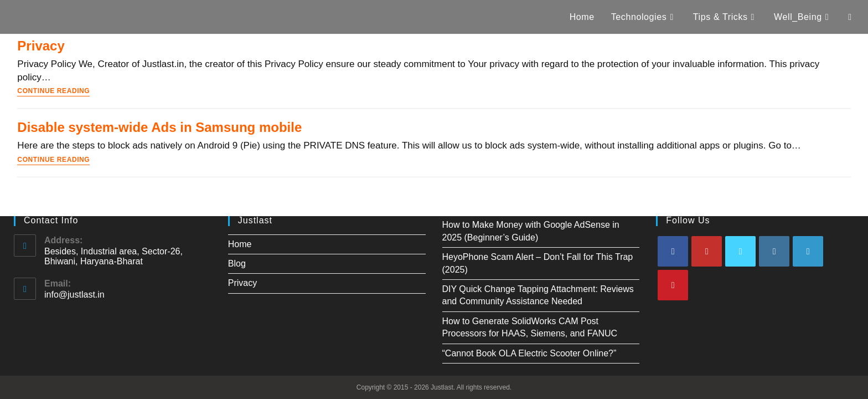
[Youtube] (707, 251)
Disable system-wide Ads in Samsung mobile (159, 127)
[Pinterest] (673, 285)
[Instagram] (774, 251)
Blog (237, 264)
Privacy (41, 46)
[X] (740, 251)
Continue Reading (53, 91)
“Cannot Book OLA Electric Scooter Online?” (529, 353)
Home (240, 244)
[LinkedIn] (808, 251)
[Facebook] (673, 251)
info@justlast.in (74, 295)
